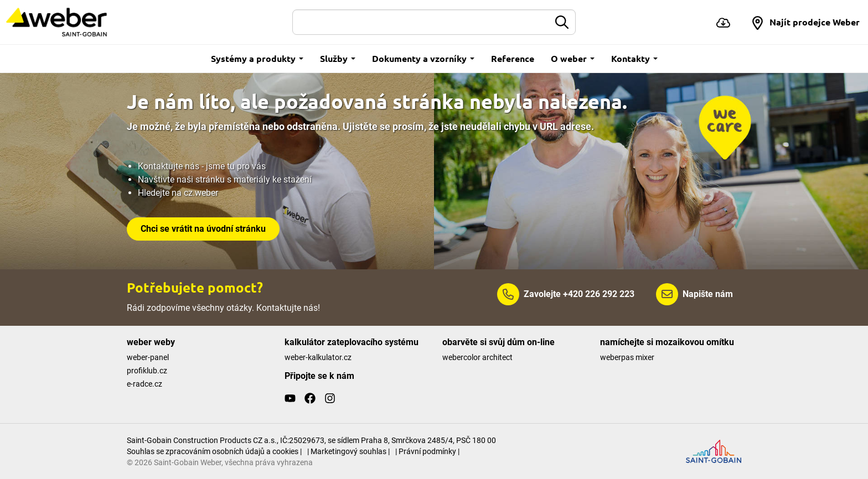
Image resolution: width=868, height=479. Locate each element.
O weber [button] (573, 58)
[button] (805, 22)
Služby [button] (338, 58)
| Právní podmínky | (427, 451)
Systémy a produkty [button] (257, 58)
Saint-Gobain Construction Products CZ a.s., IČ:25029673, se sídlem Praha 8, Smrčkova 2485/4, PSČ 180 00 (311, 440)
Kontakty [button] (634, 58)
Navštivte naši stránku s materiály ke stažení (225, 179)
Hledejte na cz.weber (178, 193)
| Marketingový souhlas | (348, 451)
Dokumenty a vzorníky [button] (423, 58)
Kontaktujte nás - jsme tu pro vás (202, 166)
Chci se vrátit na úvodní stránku (203, 229)
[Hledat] (421, 22)
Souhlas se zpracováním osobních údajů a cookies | (214, 451)
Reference (513, 58)
